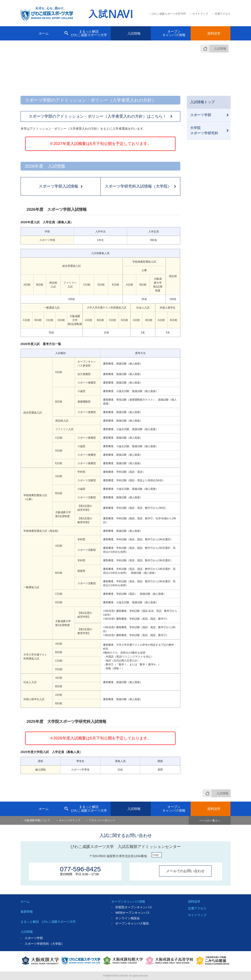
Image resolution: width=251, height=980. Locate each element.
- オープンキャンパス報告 (130, 923)
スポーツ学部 (201, 115)
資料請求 (194, 902)
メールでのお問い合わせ (185, 871)
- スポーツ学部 (32, 938)
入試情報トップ (202, 102)
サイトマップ (197, 915)
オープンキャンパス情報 (128, 902)
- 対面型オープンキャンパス (132, 907)
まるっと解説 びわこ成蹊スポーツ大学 (48, 922)
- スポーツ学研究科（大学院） (43, 944)
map (155, 855)
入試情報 (220, 49)
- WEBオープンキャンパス (131, 913)
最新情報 (27, 912)
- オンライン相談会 (126, 918)
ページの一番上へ (210, 821)
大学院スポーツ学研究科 (204, 130)
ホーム (25, 902)
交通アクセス (197, 908)
